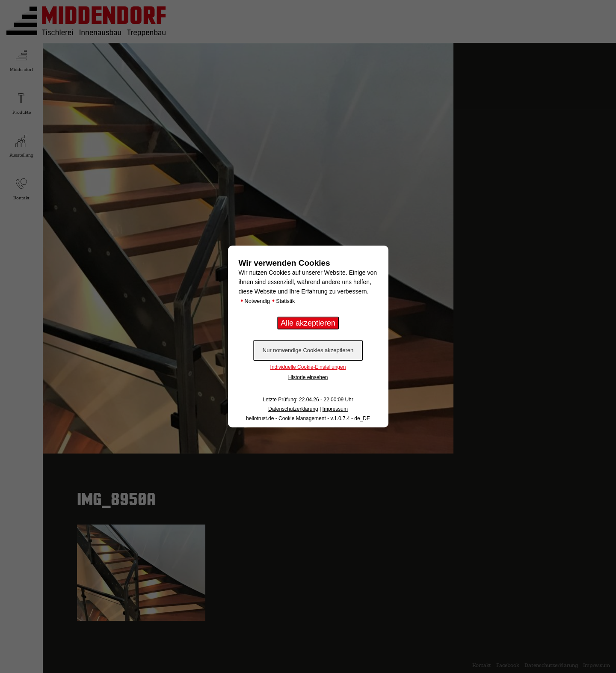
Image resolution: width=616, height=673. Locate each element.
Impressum (335, 409)
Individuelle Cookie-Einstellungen (308, 367)
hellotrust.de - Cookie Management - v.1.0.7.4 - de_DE (308, 418)
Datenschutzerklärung (293, 409)
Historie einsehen (308, 377)
